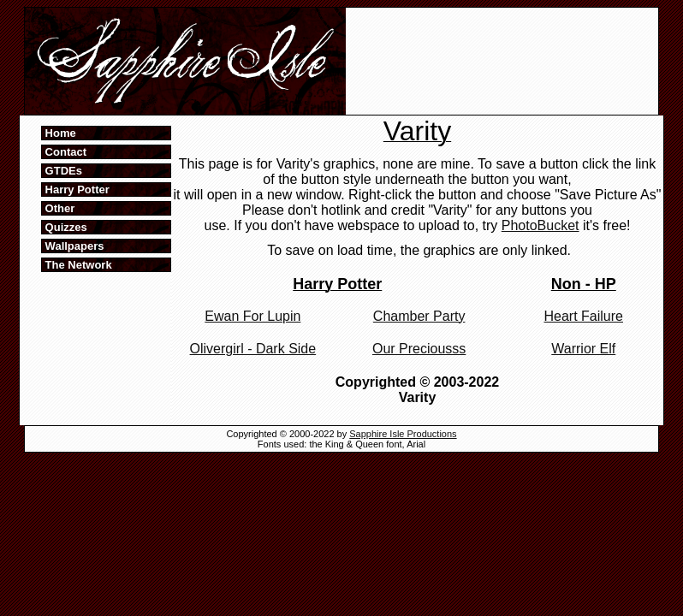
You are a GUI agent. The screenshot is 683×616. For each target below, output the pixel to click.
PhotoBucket (540, 225)
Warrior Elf (583, 349)
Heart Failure (584, 316)
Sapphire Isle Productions (403, 434)
